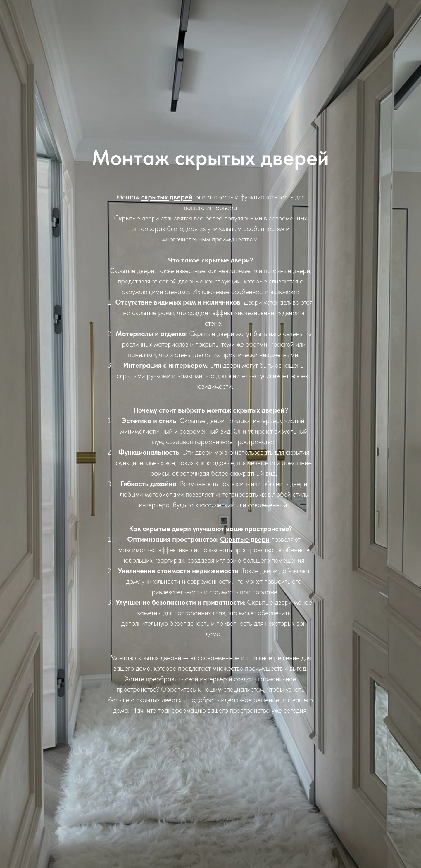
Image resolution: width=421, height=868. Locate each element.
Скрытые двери (245, 539)
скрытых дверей (167, 197)
